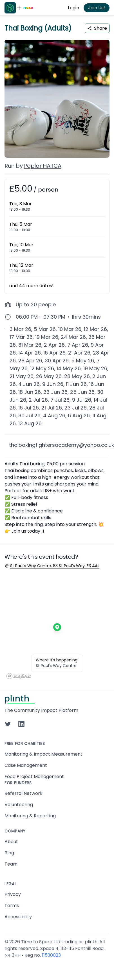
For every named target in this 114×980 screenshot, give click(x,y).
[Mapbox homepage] (19, 676)
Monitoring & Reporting (30, 816)
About (11, 842)
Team (11, 864)
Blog (9, 853)
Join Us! (97, 8)
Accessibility (18, 917)
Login (73, 8)
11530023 (51, 955)
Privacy (13, 894)
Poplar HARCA (43, 166)
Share (97, 28)
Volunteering (19, 805)
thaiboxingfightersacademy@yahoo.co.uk (62, 445)
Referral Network (24, 793)
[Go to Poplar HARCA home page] (28, 8)
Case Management (26, 765)
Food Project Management (34, 777)
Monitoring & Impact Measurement (43, 754)
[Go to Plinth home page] (10, 8)
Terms (12, 906)
